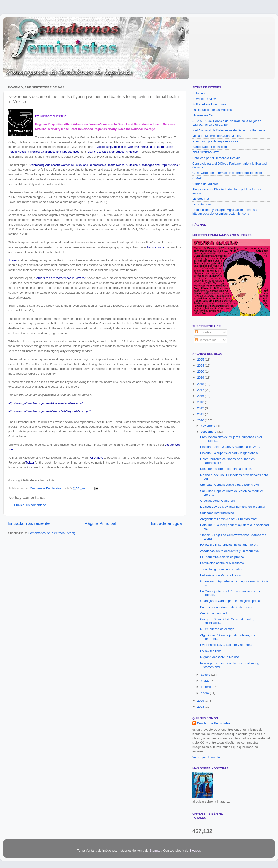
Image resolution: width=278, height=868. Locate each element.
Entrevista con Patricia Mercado (222, 575)
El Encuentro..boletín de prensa (222, 557)
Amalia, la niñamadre (215, 613)
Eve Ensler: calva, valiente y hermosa (226, 645)
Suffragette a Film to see (209, 104)
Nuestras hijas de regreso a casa (215, 141)
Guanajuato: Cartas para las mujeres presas (231, 601)
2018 (201, 384)
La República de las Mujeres (212, 110)
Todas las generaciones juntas (221, 569)
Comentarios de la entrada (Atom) (52, 533)
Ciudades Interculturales (217, 513)
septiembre (209, 432)
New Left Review (204, 99)
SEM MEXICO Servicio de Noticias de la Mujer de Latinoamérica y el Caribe (227, 123)
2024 (201, 366)
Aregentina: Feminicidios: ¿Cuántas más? (229, 519)
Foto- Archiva (202, 204)
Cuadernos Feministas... (215, 723)
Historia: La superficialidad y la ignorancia (229, 453)
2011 (201, 414)
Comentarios (206, 340)
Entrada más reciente (29, 523)
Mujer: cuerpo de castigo (217, 629)
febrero (206, 687)
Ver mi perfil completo (207, 757)
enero (205, 693)
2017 (201, 390)
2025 (201, 359)
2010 (201, 420)
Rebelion (198, 93)
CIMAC (197, 178)
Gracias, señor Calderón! (218, 501)
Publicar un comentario (30, 505)
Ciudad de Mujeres (205, 184)
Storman (155, 851)
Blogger (195, 851)
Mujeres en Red (203, 115)
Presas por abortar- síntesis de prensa (227, 607)
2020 (201, 372)
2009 (201, 701)
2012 (201, 408)
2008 (201, 707)
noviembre (209, 426)
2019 (201, 378)
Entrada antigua (166, 523)
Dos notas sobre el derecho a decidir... (227, 469)
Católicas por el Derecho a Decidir (216, 158)
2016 (201, 396)
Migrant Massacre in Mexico (220, 657)
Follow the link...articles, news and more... (229, 545)
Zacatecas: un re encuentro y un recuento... (230, 551)
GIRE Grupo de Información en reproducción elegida (229, 173)
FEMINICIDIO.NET (205, 152)
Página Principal (100, 523)
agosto (206, 675)
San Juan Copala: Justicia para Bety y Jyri (229, 485)
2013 (201, 402)
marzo (206, 681)
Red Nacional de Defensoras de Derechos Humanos (229, 130)
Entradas (203, 332)
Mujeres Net (201, 199)
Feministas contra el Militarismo (222, 563)
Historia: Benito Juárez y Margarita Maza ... (230, 447)
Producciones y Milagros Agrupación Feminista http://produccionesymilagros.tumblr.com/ (225, 212)
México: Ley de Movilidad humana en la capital (233, 507)
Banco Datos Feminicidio (210, 147)
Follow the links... (212, 651)
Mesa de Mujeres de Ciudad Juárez (217, 136)
